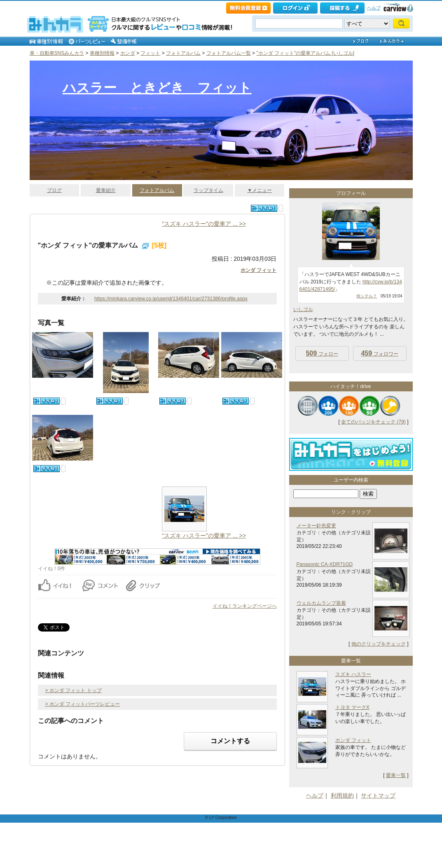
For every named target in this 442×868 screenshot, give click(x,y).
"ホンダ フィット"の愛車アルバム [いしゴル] (305, 53)
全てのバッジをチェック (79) (373, 422)
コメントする (230, 741)
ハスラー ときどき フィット (157, 88)
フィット (150, 53)
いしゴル (303, 309)
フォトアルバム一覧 (229, 53)
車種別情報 (102, 53)
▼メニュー (260, 190)
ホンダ (128, 53)
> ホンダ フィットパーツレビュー (83, 704)
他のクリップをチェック (379, 644)
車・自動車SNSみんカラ (57, 53)
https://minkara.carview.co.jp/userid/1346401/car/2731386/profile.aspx (171, 299)
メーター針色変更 (316, 526)
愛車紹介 (106, 190)
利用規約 (342, 795)
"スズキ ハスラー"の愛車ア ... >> (204, 224)
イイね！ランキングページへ (245, 606)
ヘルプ (374, 8)
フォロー (322, 353)
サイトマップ (378, 795)
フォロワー (379, 353)
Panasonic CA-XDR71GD (325, 564)
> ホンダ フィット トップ (74, 690)
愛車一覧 (396, 775)
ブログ (54, 190)
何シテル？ (367, 296)
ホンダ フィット (258, 270)
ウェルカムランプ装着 (321, 603)
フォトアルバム (183, 53)
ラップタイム (208, 190)
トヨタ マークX (352, 707)
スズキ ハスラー (353, 674)
